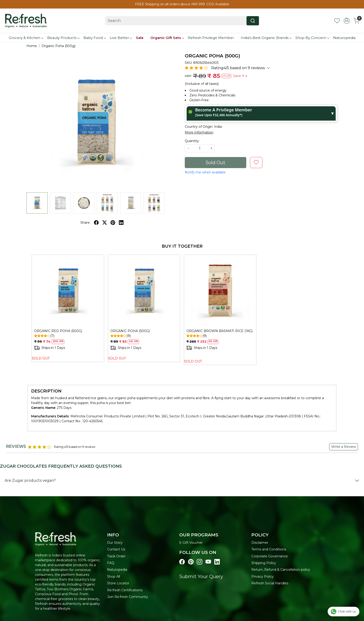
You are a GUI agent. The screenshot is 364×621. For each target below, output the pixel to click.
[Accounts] (347, 21)
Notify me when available (205, 172)
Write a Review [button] (344, 447)
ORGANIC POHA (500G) (130, 331)
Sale (140, 38)
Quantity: (192, 141)
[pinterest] (113, 223)
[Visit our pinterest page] (191, 562)
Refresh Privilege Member (211, 38)
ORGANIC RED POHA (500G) (58, 331)
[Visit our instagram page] (200, 562)
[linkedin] (121, 223)
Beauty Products (63, 38)
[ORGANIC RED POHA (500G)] (68, 291)
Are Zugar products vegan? (30, 480)
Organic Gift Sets (167, 38)
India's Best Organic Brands (266, 38)
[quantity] (200, 148)
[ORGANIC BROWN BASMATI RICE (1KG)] (220, 291)
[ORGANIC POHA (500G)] (144, 291)
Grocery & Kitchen (26, 38)
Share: (85, 223)
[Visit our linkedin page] (217, 562)
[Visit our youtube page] (208, 562)
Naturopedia (344, 38)
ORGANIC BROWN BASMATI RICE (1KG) (219, 331)
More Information (199, 132)
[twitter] (105, 223)
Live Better (121, 38)
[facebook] (96, 223)
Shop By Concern (312, 38)
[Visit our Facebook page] (182, 562)
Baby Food (94, 38)
